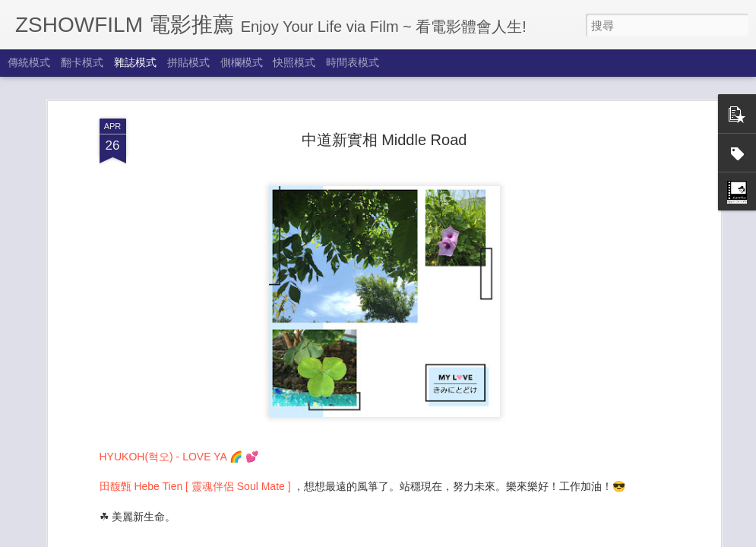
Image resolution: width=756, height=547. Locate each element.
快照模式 (294, 62)
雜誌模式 (135, 62)
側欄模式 (242, 62)
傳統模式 (29, 62)
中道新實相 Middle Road (384, 77)
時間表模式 (353, 62)
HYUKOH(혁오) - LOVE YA (163, 395)
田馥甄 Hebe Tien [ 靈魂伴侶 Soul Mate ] (197, 425)
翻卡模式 (82, 62)
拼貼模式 (188, 62)
